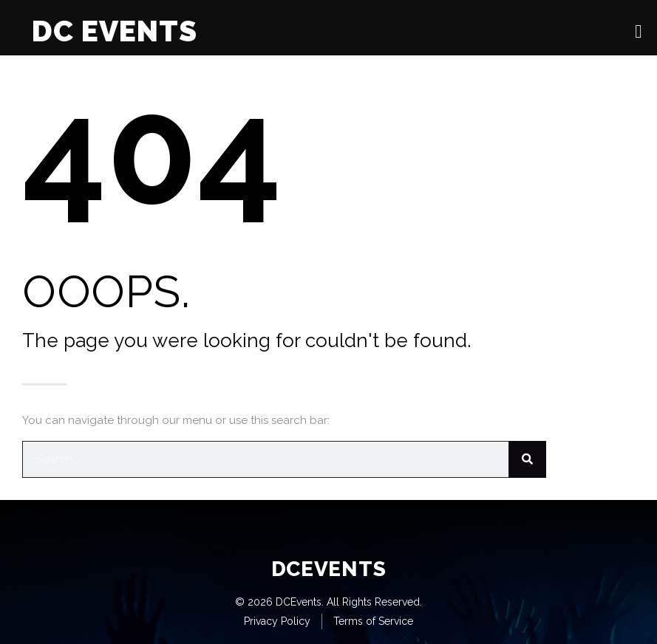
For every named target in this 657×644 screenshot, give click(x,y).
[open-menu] (639, 31)
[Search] (528, 459)
